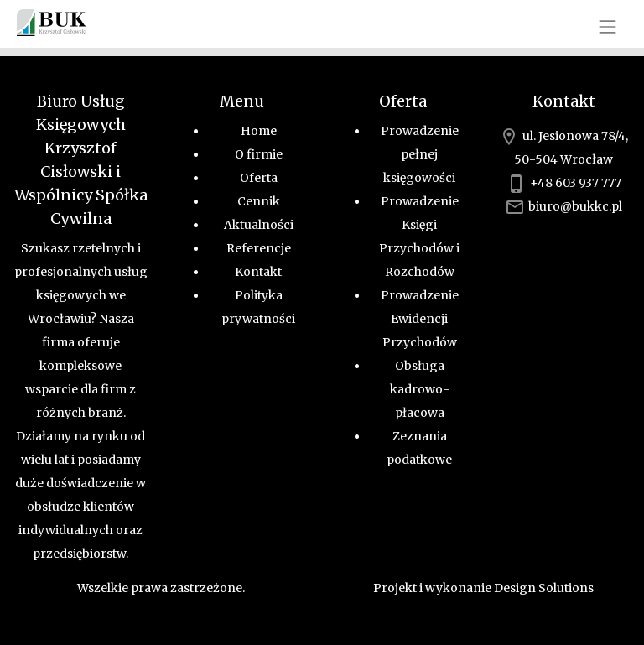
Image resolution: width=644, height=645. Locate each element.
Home (259, 131)
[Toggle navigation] (608, 27)
